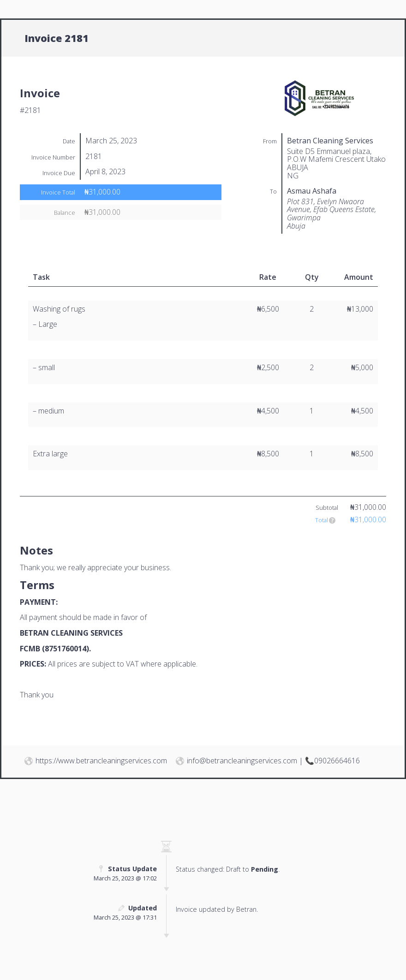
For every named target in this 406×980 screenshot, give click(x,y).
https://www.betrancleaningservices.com (101, 761)
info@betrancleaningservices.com (242, 761)
